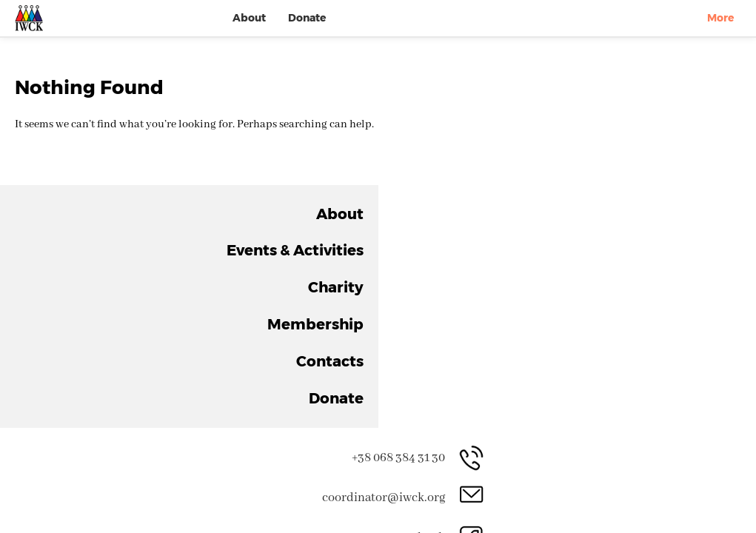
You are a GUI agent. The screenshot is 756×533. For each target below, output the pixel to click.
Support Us (370, 390)
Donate (719, 32)
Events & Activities (405, 32)
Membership (574, 32)
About (315, 32)
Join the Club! (556, 390)
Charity (498, 32)
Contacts (655, 32)
